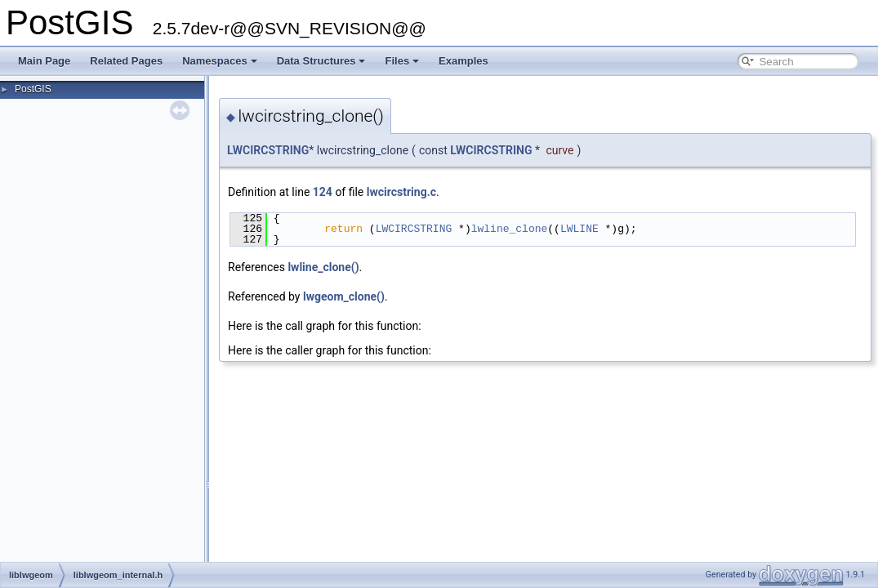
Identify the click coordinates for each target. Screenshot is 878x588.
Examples (464, 61)
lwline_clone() (323, 267)
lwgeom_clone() (344, 296)
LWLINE (579, 229)
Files (402, 61)
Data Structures (321, 61)
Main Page (44, 61)
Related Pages (126, 61)
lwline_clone (510, 229)
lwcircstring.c (401, 192)
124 (323, 192)
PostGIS (33, 89)
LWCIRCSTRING (268, 150)
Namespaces (220, 61)
